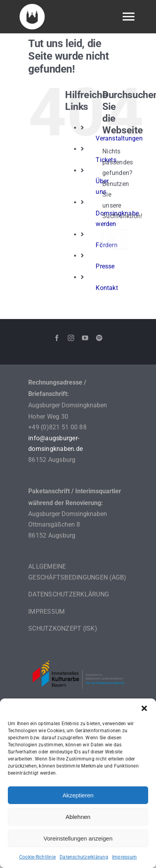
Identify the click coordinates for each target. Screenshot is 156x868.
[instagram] (71, 338)
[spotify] (99, 338)
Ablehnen (78, 817)
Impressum (124, 857)
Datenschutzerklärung (84, 857)
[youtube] (85, 338)
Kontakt (107, 288)
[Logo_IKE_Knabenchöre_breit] (78, 651)
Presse (105, 266)
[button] (144, 708)
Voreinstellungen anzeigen (78, 838)
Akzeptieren (78, 795)
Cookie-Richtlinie (37, 857)
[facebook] (57, 338)
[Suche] (112, 239)
